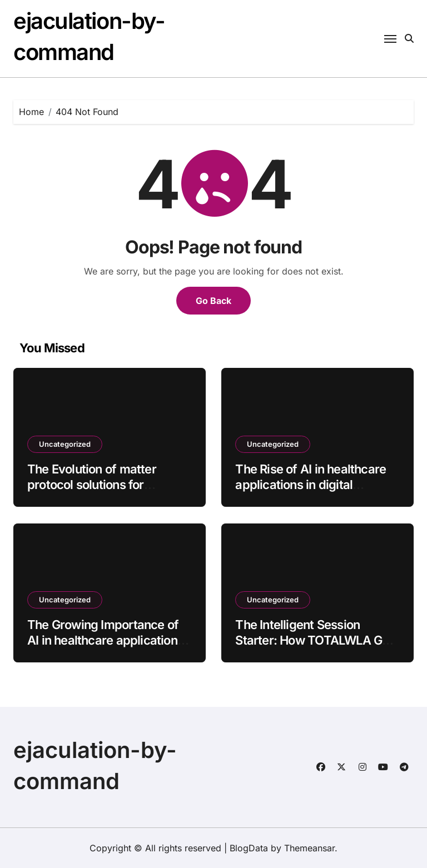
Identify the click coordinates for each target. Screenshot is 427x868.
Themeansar (309, 848)
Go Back (213, 301)
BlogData (249, 848)
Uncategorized (65, 444)
